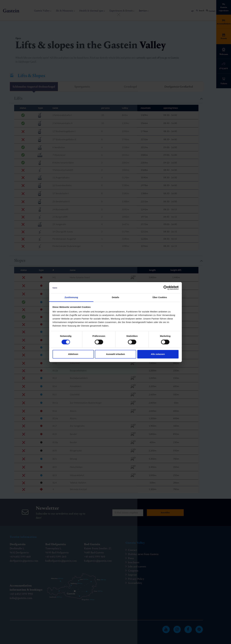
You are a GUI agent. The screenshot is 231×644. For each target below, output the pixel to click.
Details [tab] (115, 297)
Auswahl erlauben (115, 354)
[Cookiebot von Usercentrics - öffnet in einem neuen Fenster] (166, 288)
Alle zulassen (158, 354)
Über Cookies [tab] (160, 297)
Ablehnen (73, 354)
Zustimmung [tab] (71, 297)
